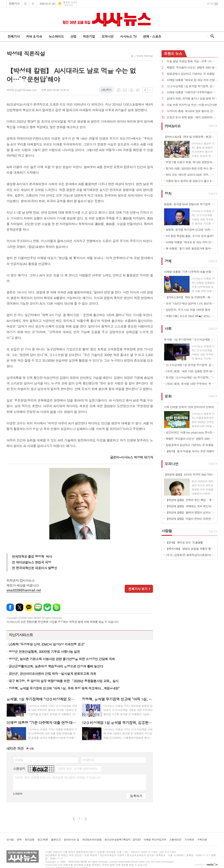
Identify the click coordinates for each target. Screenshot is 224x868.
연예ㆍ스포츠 (152, 36)
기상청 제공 (68, 5)
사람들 (167, 531)
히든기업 (89, 36)
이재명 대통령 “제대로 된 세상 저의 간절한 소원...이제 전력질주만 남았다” (192, 80)
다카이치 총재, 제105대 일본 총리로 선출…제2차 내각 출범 (192, 111)
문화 (168, 396)
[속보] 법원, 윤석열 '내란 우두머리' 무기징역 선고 (190, 384)
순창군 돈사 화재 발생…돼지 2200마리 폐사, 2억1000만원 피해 (192, 117)
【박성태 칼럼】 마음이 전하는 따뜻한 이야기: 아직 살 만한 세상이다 (190, 519)
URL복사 (106, 90)
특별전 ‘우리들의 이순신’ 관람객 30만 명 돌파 (192, 68)
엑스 (19, 607)
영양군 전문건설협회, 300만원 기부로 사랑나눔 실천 (44, 652)
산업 (73, 36)
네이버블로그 (38, 607)
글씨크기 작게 (150, 90)
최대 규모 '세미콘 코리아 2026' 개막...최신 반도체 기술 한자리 (190, 175)
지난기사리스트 (21, 635)
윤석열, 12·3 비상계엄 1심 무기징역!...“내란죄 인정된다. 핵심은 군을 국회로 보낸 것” (190, 377)
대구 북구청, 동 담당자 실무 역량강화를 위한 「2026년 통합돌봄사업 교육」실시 (64, 681)
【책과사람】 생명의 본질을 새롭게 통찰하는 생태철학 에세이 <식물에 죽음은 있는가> (190, 549)
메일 (125, 90)
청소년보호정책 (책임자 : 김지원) (122, 840)
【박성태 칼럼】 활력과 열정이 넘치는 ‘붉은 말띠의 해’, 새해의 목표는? (190, 512)
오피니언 (107, 36)
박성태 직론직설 (145, 56)
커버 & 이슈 (34, 36)
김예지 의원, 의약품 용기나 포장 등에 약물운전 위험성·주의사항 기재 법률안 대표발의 (192, 99)
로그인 (210, 4)
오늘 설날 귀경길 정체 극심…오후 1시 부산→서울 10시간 (192, 61)
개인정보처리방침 (92, 840)
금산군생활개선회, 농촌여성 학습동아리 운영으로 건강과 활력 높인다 (56, 666)
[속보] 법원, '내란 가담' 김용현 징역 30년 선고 (190, 371)
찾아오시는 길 (71, 840)
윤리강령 (29, 840)
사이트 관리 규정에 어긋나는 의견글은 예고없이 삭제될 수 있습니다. (58, 777)
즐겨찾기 (33, 4)
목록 (118, 90)
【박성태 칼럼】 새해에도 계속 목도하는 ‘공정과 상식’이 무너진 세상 (190, 506)
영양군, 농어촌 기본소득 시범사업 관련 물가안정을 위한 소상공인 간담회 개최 (62, 659)
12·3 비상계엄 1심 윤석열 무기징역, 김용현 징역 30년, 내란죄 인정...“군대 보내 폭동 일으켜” (192, 86)
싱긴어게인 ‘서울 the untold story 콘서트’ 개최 (190, 432)
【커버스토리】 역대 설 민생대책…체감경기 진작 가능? (190, 297)
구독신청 (202, 840)
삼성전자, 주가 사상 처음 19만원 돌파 (188, 310)
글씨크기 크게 (145, 90)
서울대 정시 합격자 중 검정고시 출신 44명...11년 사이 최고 (190, 181)
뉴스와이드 (56, 36)
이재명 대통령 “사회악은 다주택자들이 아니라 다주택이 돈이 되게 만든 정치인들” (192, 92)
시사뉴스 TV (128, 36)
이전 (74, 819)
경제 (168, 261)
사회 (168, 329)
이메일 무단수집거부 (155, 840)
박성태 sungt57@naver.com (22, 90)
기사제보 (189, 840)
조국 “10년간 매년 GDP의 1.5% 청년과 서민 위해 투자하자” (190, 303)
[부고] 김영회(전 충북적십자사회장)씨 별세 (190, 555)
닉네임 (19, 760)
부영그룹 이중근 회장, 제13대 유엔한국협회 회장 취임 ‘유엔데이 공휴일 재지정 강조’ (190, 162)
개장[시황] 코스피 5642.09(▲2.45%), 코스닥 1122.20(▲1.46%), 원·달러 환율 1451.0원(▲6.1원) (190, 316)
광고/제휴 (43, 840)
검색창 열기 (211, 36)
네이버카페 (47, 607)
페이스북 (10, 607)
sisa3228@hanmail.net (24, 590)
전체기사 (14, 4)
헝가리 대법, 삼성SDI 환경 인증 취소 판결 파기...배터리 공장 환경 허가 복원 (190, 168)
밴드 (57, 607)
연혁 (19, 840)
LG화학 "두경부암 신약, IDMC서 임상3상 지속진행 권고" (47, 644)
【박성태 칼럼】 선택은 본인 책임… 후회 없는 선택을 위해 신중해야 (190, 500)
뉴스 (173, 53)
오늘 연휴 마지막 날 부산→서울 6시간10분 (192, 105)
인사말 (10, 840)
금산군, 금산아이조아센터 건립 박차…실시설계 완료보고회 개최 (52, 674)
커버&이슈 (173, 126)
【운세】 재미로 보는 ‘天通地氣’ (185, 542)
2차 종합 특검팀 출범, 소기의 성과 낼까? (190, 236)
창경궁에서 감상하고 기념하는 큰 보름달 (191, 74)
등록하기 (136, 796)
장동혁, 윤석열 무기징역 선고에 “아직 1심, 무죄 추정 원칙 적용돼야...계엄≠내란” (64, 688)
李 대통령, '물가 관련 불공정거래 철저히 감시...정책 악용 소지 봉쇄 (190, 248)
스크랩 (138, 90)
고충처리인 (175, 840)
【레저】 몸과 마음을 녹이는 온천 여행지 (190, 451)
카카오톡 (29, 607)
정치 (168, 193)
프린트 (131, 90)
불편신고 (56, 840)
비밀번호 (88, 760)
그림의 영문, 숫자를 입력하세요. (77, 769)
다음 (86, 819)
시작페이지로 (25, 4)
